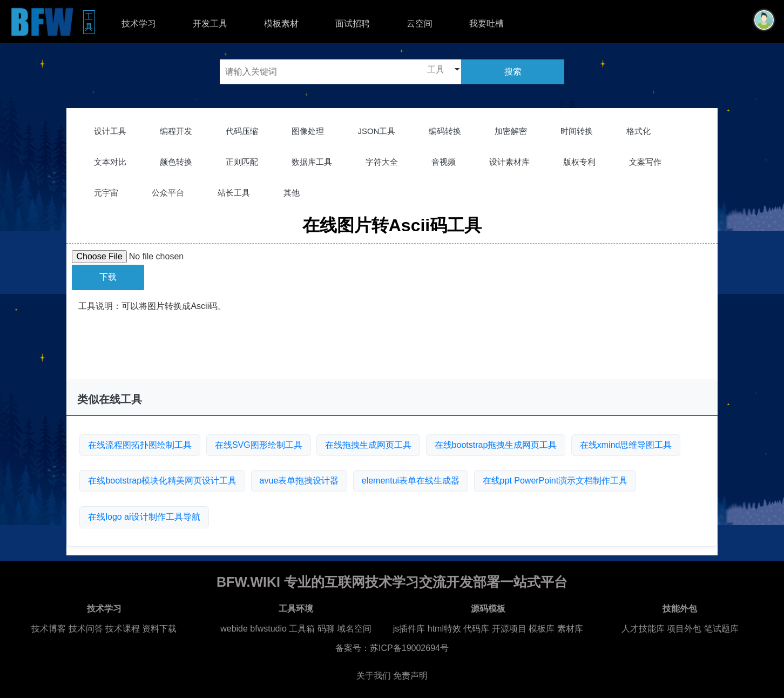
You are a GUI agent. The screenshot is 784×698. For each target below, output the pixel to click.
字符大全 (382, 162)
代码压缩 (242, 131)
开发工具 (210, 24)
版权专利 (579, 162)
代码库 (476, 629)
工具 (90, 22)
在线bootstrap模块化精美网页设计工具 (162, 481)
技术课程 (123, 629)
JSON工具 (376, 131)
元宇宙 (106, 193)
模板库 (542, 629)
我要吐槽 (486, 24)
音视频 (444, 162)
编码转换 (445, 131)
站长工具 (234, 193)
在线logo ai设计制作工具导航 (144, 517)
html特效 (444, 629)
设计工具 (110, 131)
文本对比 (110, 162)
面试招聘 (353, 24)
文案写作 (645, 162)
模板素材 (281, 24)
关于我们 (374, 676)
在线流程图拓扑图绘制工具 (140, 445)
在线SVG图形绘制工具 (259, 445)
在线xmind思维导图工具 (626, 445)
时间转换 (577, 131)
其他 (292, 193)
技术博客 (49, 629)
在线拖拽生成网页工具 (368, 445)
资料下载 (159, 629)
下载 (108, 277)
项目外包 (684, 629)
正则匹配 (242, 162)
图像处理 (308, 131)
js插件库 (409, 629)
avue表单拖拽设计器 (299, 481)
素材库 (570, 629)
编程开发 (176, 131)
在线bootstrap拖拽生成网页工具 (496, 445)
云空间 (420, 24)
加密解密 (511, 131)
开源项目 (509, 629)
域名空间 (354, 629)
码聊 (326, 629)
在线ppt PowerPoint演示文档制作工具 (555, 481)
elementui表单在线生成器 (411, 481)
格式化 (638, 131)
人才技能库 (643, 629)
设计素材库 (509, 162)
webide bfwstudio (255, 629)
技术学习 (139, 24)
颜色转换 (176, 162)
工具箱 (302, 629)
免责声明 (410, 676)
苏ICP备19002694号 (409, 648)
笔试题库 (721, 629)
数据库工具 (312, 162)
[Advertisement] (392, 352)
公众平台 (168, 193)
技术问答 (86, 629)
